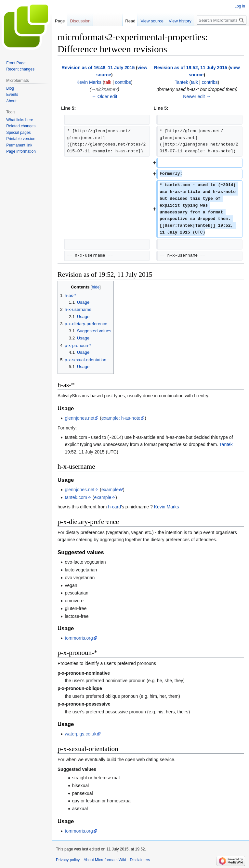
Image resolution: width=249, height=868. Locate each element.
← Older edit (105, 96)
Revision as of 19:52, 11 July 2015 (191, 68)
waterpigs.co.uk (80, 734)
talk (108, 82)
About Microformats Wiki (105, 860)
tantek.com (76, 497)
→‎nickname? (104, 89)
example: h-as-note (121, 418)
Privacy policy (68, 860)
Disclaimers (140, 860)
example (110, 490)
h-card (114, 507)
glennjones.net (79, 418)
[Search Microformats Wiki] (222, 20)
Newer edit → (197, 96)
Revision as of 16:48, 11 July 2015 (98, 68)
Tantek (226, 444)
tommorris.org (79, 638)
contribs (123, 82)
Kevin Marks (167, 507)
